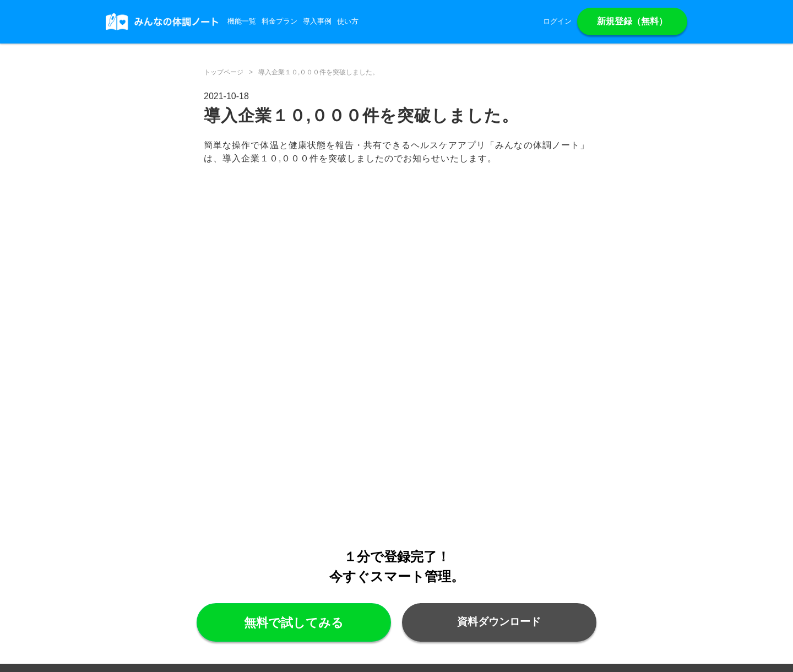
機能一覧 (242, 21)
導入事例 (317, 21)
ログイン (557, 21)
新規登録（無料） (632, 21)
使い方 (348, 21)
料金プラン (279, 21)
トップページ (224, 72)
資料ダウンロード (499, 622)
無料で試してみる (294, 623)
